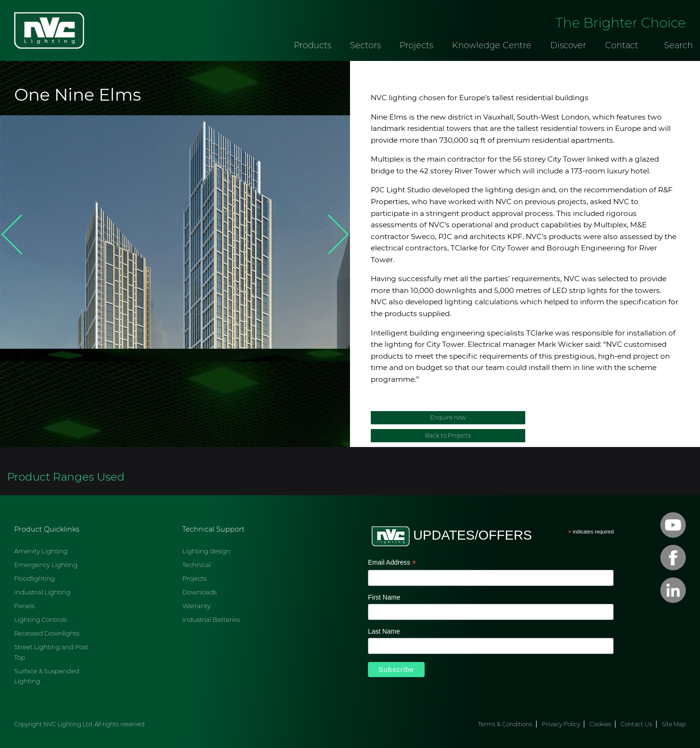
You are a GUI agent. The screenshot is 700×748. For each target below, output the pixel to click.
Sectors (365, 45)
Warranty (196, 606)
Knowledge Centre (492, 45)
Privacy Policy (561, 724)
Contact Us (636, 724)
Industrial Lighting (42, 592)
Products (312, 45)
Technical (196, 565)
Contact (622, 45)
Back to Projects (448, 435)
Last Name (384, 631)
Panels (24, 606)
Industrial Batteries (211, 619)
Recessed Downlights (47, 633)
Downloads (200, 592)
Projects (416, 45)
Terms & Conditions (505, 724)
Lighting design (206, 551)
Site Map (674, 724)
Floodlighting (34, 578)
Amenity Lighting (41, 551)
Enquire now (448, 417)
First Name (384, 597)
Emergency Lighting (46, 565)
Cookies (600, 724)
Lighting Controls (40, 619)
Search (679, 45)
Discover (568, 45)
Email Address (392, 563)
